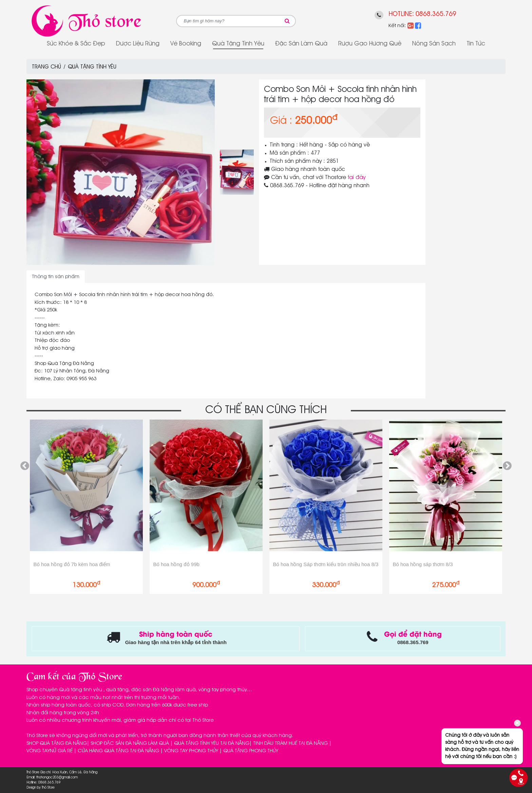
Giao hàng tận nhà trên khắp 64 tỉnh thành (176, 642)
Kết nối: (397, 26)
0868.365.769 (436, 14)
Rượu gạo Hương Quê (370, 44)
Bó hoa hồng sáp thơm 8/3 (423, 564)
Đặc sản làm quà (301, 44)
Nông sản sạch (434, 44)
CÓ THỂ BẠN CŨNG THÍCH (266, 410)
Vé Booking (186, 44)
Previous (25, 466)
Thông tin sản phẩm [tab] (56, 277)
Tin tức (476, 44)
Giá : (281, 121)
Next (507, 466)
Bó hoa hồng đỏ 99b (176, 564)
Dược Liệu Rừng (138, 44)
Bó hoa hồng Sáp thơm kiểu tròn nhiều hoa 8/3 (326, 564)
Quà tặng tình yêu (238, 44)
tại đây (357, 178)
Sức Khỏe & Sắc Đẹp (76, 44)
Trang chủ (46, 67)
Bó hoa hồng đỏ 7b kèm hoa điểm (72, 564)
